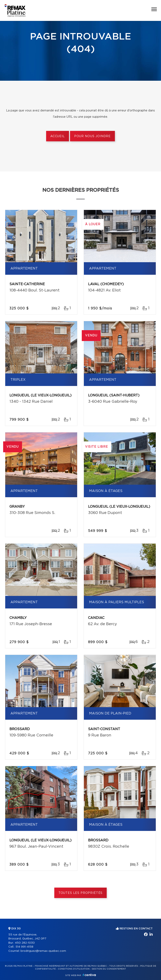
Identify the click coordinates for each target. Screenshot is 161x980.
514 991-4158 (24, 947)
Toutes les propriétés (81, 893)
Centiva (89, 975)
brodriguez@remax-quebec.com (43, 951)
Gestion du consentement (109, 969)
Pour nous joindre (92, 136)
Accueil (58, 136)
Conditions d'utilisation (74, 969)
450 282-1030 (25, 943)
